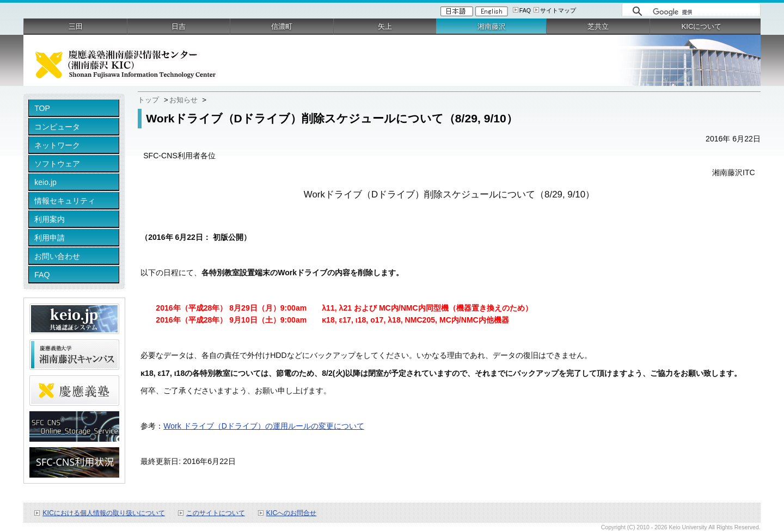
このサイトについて (216, 513)
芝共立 (598, 26)
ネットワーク (57, 145)
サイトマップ (558, 10)
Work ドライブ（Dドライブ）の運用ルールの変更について (264, 426)
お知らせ (183, 100)
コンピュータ (57, 127)
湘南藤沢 (492, 26)
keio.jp (45, 182)
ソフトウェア (57, 164)
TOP (42, 108)
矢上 (385, 26)
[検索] (704, 12)
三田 (76, 26)
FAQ (525, 10)
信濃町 (282, 26)
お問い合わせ (57, 256)
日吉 (179, 26)
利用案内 (50, 219)
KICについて (701, 26)
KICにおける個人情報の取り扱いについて (104, 513)
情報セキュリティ (65, 201)
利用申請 (50, 238)
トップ (148, 100)
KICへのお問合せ (292, 513)
